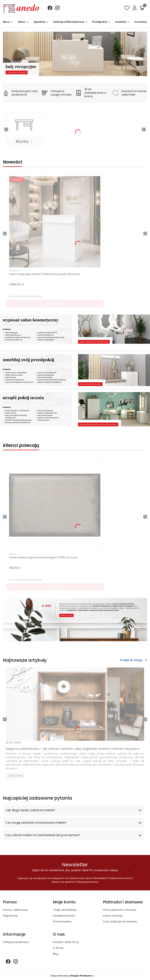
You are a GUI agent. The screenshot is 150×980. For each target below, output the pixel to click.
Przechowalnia (62, 922)
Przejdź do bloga (134, 660)
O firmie (58, 948)
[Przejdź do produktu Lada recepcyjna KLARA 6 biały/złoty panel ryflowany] (55, 222)
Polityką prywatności (87, 882)
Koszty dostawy (113, 916)
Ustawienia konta (64, 916)
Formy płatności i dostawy (120, 910)
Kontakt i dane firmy (66, 943)
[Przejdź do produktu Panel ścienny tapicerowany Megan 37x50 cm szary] (55, 505)
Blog (56, 954)
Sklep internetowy (71, 976)
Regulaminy (10, 916)
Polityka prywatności (16, 943)
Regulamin (59, 879)
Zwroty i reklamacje (15, 910)
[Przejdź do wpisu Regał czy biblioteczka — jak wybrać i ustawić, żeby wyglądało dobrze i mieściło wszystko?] (75, 704)
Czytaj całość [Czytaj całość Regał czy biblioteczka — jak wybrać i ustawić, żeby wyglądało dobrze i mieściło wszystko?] (15, 776)
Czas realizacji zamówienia (120, 922)
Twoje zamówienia (65, 910)
